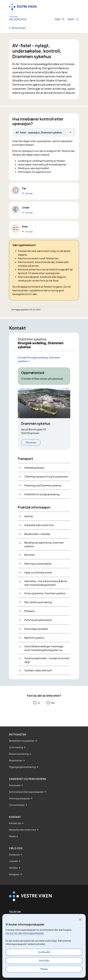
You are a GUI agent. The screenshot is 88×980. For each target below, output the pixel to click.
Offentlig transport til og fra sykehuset (46, 476)
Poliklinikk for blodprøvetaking (42, 494)
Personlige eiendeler (36, 629)
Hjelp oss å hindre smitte (38, 572)
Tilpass (44, 969)
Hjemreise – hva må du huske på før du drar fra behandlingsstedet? (46, 583)
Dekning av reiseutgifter (38, 564)
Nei (53, 703)
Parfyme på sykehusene (38, 620)
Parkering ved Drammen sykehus (43, 485)
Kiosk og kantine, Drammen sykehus (45, 593)
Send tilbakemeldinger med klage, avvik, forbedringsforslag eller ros (44, 648)
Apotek (29, 516)
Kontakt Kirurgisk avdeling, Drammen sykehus (39, 359)
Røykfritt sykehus (34, 638)
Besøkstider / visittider (37, 534)
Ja (39, 703)
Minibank (29, 611)
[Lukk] (80, 919)
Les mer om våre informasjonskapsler (25, 933)
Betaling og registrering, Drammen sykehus (44, 544)
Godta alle (44, 952)
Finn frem (31, 442)
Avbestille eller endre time (39, 525)
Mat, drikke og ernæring (38, 602)
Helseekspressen (34, 468)
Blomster (30, 555)
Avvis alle (44, 960)
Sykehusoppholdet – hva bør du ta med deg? (47, 660)
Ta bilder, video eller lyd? (38, 670)
